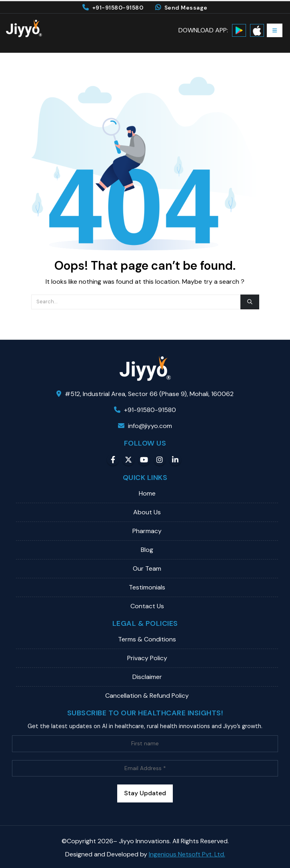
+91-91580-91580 (113, 8)
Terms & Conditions (147, 639)
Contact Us (147, 606)
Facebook (113, 460)
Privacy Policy (147, 658)
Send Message (181, 8)
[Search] (250, 302)
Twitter (128, 460)
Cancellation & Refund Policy (147, 696)
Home (147, 493)
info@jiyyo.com (145, 426)
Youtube (144, 460)
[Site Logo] (24, 28)
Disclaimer (147, 677)
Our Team (147, 568)
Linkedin (175, 460)
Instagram (160, 460)
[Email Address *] (145, 768)
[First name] (145, 744)
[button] (275, 30)
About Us (147, 512)
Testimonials (147, 587)
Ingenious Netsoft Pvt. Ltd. (187, 854)
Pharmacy (147, 531)
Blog (147, 550)
